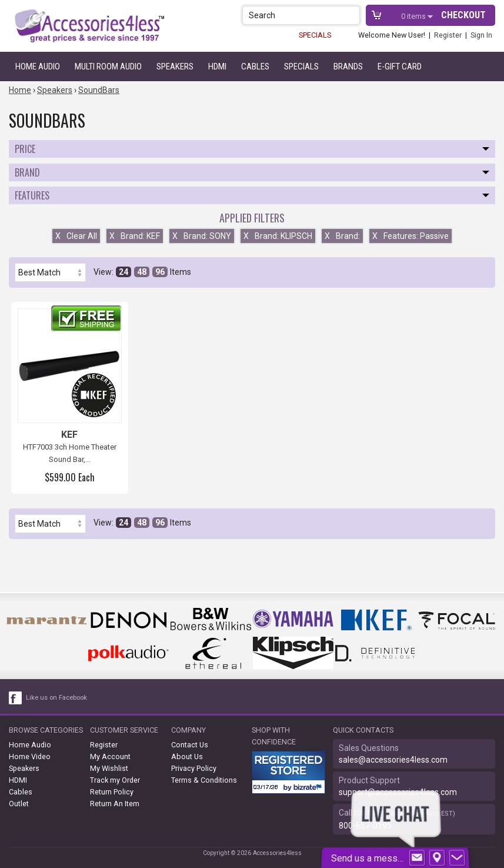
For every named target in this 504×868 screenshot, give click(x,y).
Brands (348, 66)
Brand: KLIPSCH (278, 236)
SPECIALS (315, 35)
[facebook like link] (16, 698)
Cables (255, 66)
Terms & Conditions (204, 780)
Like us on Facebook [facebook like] (56, 698)
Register (448, 35)
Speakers (175, 66)
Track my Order (115, 780)
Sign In (481, 35)
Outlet (19, 804)
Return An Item (115, 804)
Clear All (76, 236)
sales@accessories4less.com (393, 760)
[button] (352, 15)
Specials (301, 66)
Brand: (342, 236)
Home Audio (38, 66)
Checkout (463, 15)
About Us (187, 756)
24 (124, 272)
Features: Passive (410, 236)
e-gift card (400, 66)
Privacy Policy (194, 768)
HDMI (217, 66)
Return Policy (112, 792)
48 (142, 272)
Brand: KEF (135, 236)
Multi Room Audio (108, 66)
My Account (110, 756)
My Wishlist (109, 768)
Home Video (30, 756)
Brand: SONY (202, 236)
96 (160, 272)
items (414, 16)
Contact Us (190, 745)
